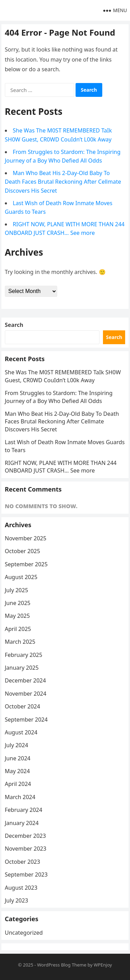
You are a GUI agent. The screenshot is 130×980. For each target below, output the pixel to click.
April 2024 (18, 784)
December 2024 (25, 680)
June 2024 (18, 758)
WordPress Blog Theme (62, 965)
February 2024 (24, 810)
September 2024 (26, 720)
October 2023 (23, 862)
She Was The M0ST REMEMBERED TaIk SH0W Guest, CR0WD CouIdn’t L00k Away (63, 376)
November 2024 (26, 694)
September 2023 (26, 874)
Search (14, 325)
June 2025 (18, 603)
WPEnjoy (103, 965)
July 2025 (16, 590)
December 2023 (25, 836)
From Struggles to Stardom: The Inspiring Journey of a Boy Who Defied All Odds (59, 397)
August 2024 (21, 732)
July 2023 (16, 900)
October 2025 (23, 551)
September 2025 (26, 564)
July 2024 (16, 745)
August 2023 (21, 888)
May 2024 (17, 771)
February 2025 (24, 655)
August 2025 (21, 577)
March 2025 (20, 642)
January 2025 (22, 668)
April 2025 (18, 629)
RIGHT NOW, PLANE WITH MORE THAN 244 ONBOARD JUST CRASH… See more (61, 467)
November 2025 (26, 538)
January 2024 (22, 823)
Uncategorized (24, 933)
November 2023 (26, 849)
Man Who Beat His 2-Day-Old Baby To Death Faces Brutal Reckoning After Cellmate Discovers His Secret (63, 182)
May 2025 (17, 616)
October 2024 (23, 706)
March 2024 (20, 797)
